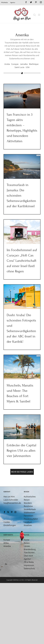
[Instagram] (15, 512)
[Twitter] (8, 512)
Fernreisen (29, 516)
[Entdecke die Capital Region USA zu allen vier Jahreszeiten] (22, 427)
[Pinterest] (12, 512)
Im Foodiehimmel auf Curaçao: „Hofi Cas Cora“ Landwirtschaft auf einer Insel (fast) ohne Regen (22, 261)
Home (27, 540)
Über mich (28, 556)
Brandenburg (30, 549)
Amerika (7, 546)
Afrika (6, 543)
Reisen (27, 543)
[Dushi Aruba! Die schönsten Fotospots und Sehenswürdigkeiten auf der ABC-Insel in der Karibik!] (22, 297)
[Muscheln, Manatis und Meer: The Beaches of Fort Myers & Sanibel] (22, 367)
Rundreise (28, 506)
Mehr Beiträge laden (22, 472)
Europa (7, 540)
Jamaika (24, 64)
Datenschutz (29, 569)
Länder (27, 546)
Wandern (28, 503)
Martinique (34, 64)
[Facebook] (4, 512)
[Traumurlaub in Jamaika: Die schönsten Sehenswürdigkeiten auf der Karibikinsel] (22, 167)
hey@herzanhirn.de (12, 503)
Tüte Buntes (29, 553)
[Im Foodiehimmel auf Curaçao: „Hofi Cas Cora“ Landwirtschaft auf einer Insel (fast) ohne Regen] (22, 232)
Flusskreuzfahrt (31, 519)
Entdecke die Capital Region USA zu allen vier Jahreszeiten (21, 451)
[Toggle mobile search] (34, 15)
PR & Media (29, 562)
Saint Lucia (19, 67)
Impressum (29, 565)
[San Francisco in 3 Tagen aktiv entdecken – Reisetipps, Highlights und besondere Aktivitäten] (22, 96)
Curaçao (15, 64)
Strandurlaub (30, 509)
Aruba (7, 64)
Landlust (28, 522)
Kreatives (28, 525)
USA (28, 67)
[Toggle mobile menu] (39, 15)
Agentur (27, 559)
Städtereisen (30, 513)
